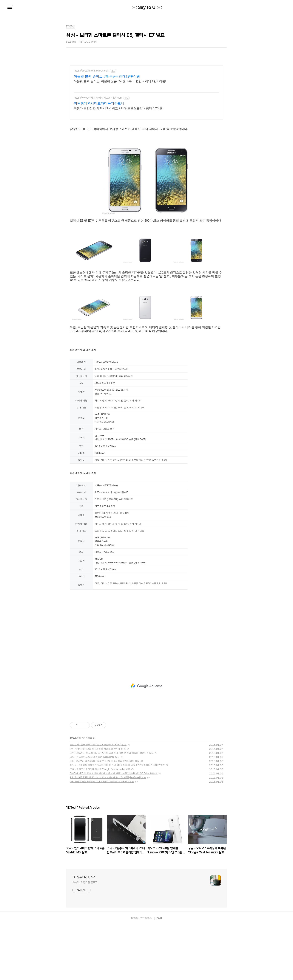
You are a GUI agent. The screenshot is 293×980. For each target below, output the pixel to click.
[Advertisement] (146, 98)
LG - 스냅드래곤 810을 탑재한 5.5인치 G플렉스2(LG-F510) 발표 (102, 836)
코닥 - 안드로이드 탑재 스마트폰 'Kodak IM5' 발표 (95, 812)
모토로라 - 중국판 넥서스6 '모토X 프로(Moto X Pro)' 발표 (98, 799)
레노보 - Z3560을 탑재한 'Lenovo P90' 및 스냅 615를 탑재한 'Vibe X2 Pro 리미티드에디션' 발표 (117, 820)
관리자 (159, 973)
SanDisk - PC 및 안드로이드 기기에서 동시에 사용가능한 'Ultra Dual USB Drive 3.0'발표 (114, 828)
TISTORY (148, 973)
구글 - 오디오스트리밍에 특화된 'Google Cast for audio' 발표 (100, 824)
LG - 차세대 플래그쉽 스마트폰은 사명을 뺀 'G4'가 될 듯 (98, 804)
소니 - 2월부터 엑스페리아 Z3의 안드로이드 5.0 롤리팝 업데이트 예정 (105, 816)
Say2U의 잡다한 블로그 (85, 937)
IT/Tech (73, 793)
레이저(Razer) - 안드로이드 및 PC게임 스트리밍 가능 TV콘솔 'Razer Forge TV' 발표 (112, 808)
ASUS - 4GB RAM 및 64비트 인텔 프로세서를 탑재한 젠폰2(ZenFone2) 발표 (108, 832)
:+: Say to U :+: (147, 7)
